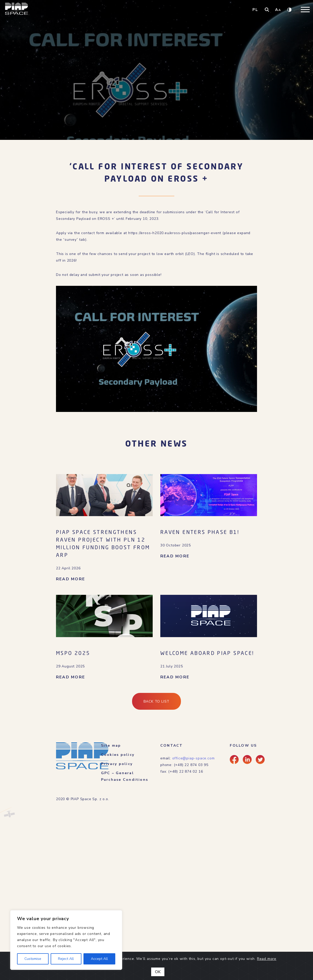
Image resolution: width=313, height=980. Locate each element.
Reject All (66, 959)
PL (255, 10)
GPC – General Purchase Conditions (125, 776)
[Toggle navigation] (305, 10)
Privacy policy (117, 764)
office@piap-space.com (194, 758)
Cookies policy (118, 755)
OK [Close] (158, 972)
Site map (111, 746)
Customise (33, 959)
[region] (66, 940)
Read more (267, 959)
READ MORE (70, 579)
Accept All (99, 959)
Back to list (157, 701)
